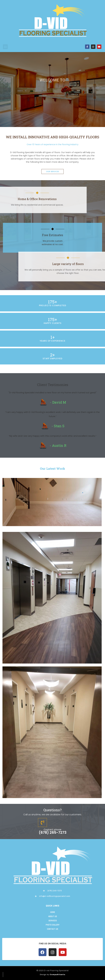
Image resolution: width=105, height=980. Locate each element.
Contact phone (52, 830)
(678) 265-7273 (53, 832)
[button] (5, 47)
